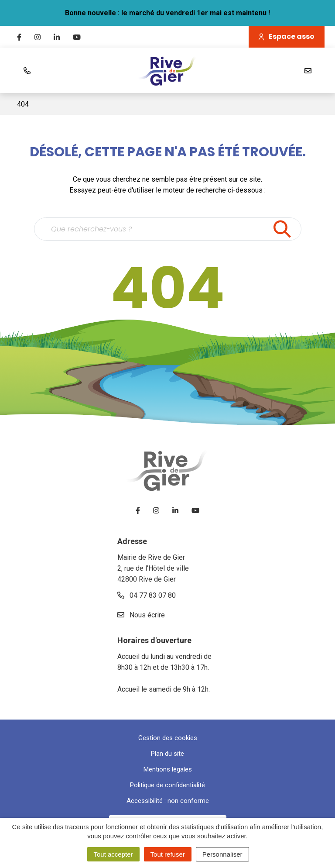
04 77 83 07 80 (147, 595)
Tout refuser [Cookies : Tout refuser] (168, 854)
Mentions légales (168, 769)
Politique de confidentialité (167, 785)
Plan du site (167, 754)
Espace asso (287, 36)
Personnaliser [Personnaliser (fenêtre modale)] (222, 854)
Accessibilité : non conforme (168, 801)
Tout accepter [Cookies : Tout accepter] (113, 854)
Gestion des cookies (168, 738)
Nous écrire (141, 615)
